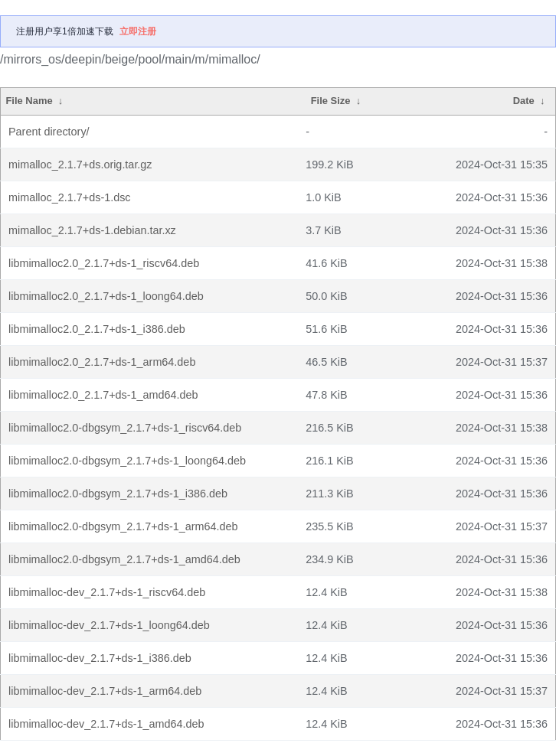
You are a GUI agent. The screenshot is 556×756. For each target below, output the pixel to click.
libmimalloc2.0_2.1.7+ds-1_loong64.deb (106, 296)
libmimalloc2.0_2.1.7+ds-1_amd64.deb (103, 395)
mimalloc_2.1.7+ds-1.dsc (70, 197)
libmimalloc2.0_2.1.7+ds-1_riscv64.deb (104, 263)
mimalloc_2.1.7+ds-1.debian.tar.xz (92, 230)
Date (524, 101)
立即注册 (138, 31)
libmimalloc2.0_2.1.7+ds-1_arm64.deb (102, 362)
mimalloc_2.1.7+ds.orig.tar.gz (80, 165)
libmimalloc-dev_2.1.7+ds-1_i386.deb (100, 658)
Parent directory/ (49, 132)
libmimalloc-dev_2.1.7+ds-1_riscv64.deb (107, 592)
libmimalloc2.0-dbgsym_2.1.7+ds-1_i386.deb (118, 494)
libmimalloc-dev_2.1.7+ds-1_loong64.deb (109, 625)
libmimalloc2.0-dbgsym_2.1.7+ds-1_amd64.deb (124, 559)
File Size (331, 101)
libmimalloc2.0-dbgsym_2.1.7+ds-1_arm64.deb (123, 526)
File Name (29, 101)
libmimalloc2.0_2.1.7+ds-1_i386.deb (97, 329)
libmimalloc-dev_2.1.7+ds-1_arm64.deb (105, 691)
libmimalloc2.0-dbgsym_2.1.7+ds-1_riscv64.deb (125, 428)
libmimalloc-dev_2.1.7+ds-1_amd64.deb (106, 724)
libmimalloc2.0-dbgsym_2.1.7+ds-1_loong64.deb (127, 461)
